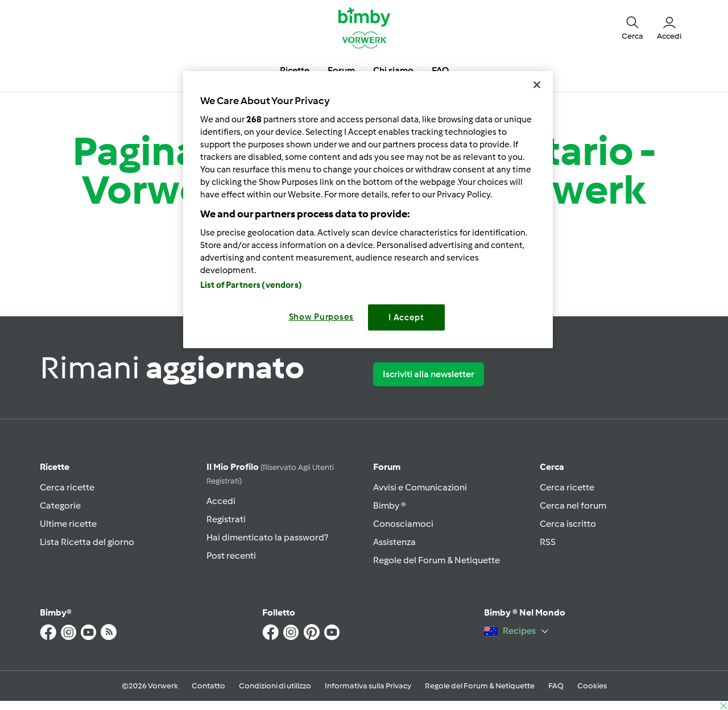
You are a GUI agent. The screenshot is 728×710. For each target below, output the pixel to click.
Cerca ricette (67, 487)
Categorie (60, 505)
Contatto (208, 686)
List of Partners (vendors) (251, 285)
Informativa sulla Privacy (368, 686)
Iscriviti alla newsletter (429, 374)
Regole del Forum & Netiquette (437, 560)
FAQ (556, 686)
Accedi (221, 501)
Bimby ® (390, 505)
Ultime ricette (68, 524)
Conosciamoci (403, 524)
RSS (548, 542)
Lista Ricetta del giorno (87, 542)
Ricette (55, 467)
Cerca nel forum (573, 505)
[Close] (537, 85)
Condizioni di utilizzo (275, 686)
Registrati (226, 519)
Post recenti (231, 556)
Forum (387, 467)
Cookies (592, 686)
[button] (632, 27)
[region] (368, 210)
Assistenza (394, 542)
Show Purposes (322, 317)
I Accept (406, 317)
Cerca (552, 467)
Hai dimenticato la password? (267, 537)
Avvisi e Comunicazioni (420, 487)
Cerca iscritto (568, 524)
